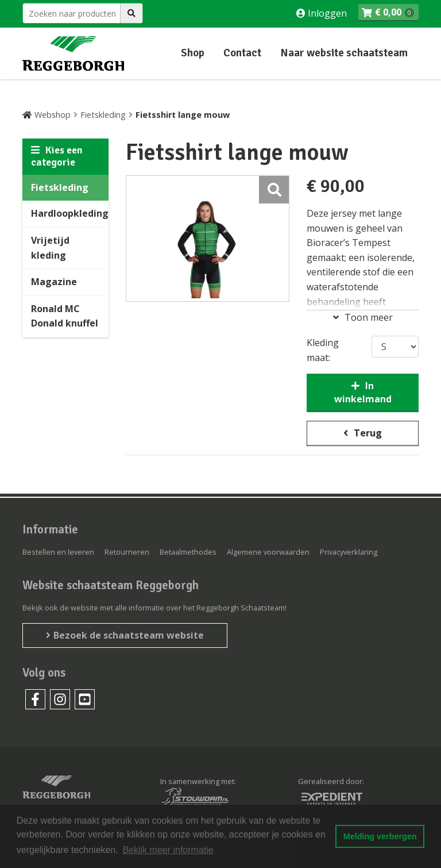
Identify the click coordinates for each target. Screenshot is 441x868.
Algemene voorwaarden (268, 552)
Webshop (53, 115)
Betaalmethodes (188, 552)
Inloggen (326, 13)
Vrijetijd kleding (50, 248)
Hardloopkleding (70, 213)
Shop (193, 53)
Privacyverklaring (349, 552)
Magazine (54, 282)
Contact (242, 53)
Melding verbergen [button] (380, 836)
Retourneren (127, 552)
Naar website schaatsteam (344, 53)
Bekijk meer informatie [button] (168, 850)
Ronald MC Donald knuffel (65, 316)
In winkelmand (363, 392)
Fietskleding (103, 115)
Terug (368, 433)
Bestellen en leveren (58, 552)
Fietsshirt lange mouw (183, 115)
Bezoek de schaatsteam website (129, 635)
